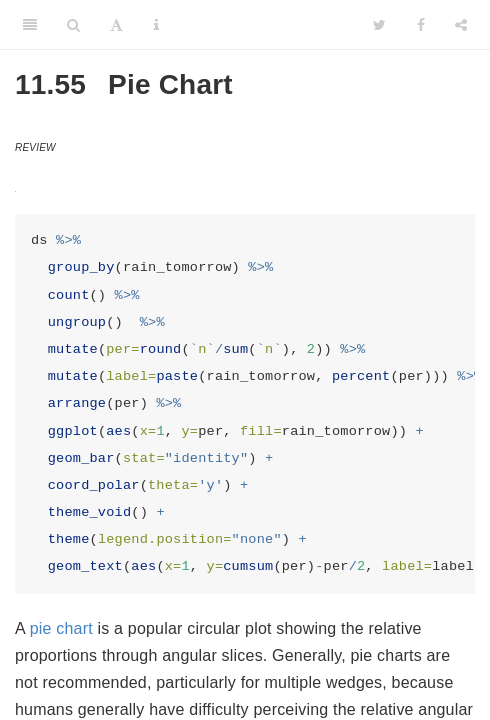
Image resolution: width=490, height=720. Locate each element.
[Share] (461, 25)
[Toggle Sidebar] (30, 25)
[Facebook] (421, 25)
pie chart (61, 628)
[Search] (73, 25)
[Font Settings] (116, 25)
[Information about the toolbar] (156, 25)
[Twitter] (379, 25)
